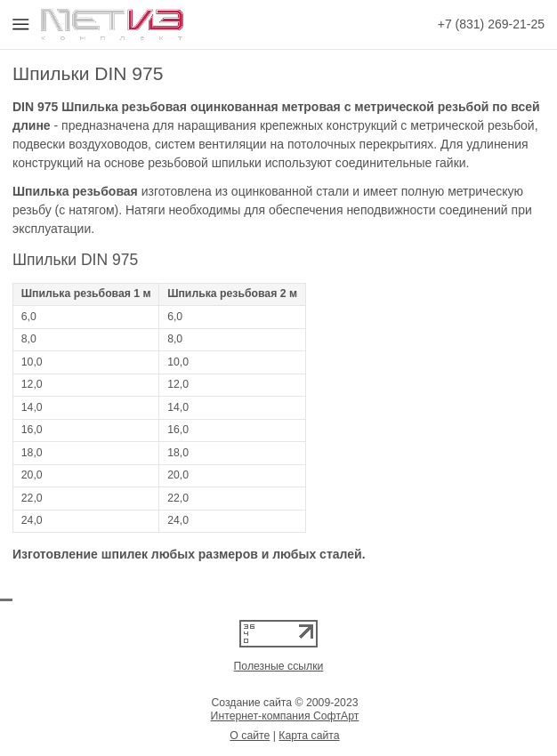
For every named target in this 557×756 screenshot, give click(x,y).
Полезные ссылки (279, 666)
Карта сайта (309, 736)
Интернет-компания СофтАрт (285, 716)
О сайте (250, 736)
